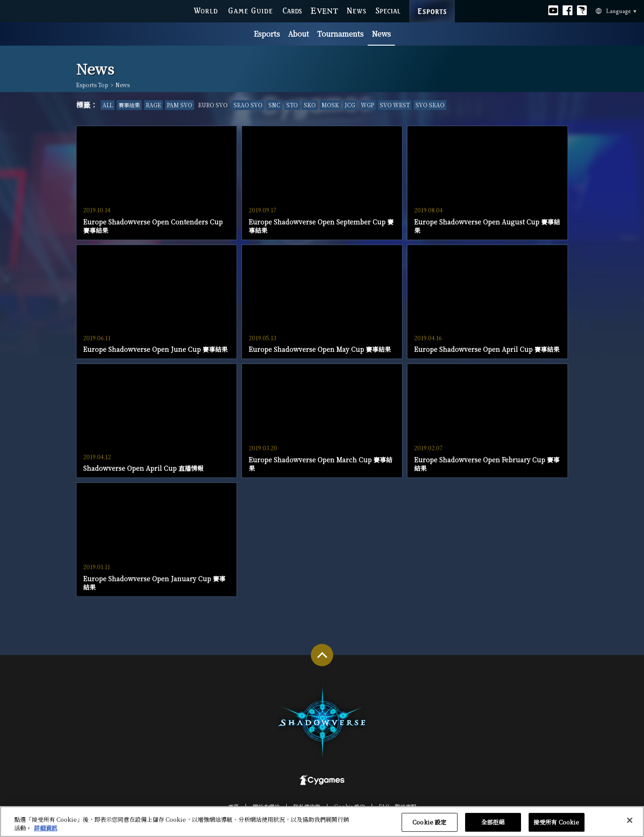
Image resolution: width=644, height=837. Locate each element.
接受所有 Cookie (556, 822)
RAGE (153, 105)
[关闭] (630, 820)
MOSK (330, 105)
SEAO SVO (248, 105)
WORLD (205, 10)
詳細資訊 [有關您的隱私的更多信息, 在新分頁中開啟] (46, 828)
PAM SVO (180, 105)
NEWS (357, 10)
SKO (310, 105)
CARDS (292, 10)
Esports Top (92, 85)
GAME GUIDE (250, 10)
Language (605, 11)
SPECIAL (388, 10)
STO (292, 105)
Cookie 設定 (429, 822)
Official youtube (553, 10)
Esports (267, 34)
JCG (350, 105)
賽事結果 (129, 105)
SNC (274, 105)
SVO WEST (395, 105)
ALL (108, 105)
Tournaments (340, 34)
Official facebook (568, 10)
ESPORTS (432, 2)
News (381, 34)
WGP (367, 105)
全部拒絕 (493, 822)
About (299, 34)
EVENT (325, 10)
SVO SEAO (430, 105)
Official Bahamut (582, 10)
